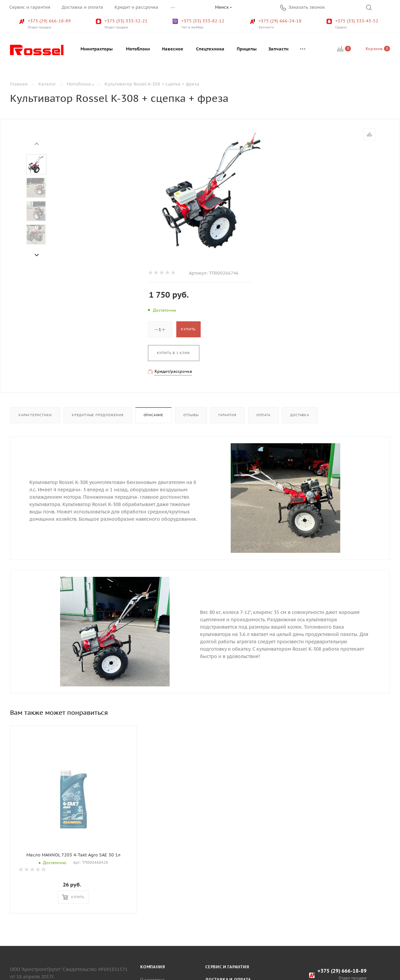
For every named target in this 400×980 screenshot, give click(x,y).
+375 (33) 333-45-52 (353, 24)
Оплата (263, 415)
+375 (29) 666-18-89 (46, 24)
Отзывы (191, 415)
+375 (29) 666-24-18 (276, 24)
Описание (153, 415)
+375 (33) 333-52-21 (122, 24)
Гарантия (227, 415)
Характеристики (35, 415)
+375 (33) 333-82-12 (199, 24)
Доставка (299, 415)
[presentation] (36, 143)
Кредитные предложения (98, 415)
